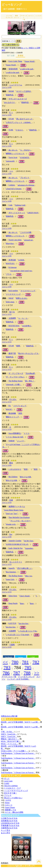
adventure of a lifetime (26, 185)
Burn (22, 603)
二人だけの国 (26, 232)
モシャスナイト (16, 562)
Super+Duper (10, 807)
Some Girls (10, 579)
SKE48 (11, 91)
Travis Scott (13, 157)
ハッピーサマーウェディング (16, 791)
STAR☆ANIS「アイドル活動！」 (15, 751)
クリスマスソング (28, 291)
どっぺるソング (12, 5)
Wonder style (11, 524)
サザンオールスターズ (18, 99)
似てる (12, 312)
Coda (10, 205)
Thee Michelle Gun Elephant (19, 517)
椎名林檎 (12, 413)
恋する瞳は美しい (25, 568)
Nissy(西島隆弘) (15, 433)
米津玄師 (12, 260)
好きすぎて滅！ (11, 793)
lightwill (19, 866)
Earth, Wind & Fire (16, 548)
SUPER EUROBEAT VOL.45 (17, 544)
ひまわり (19, 130)
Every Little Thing (15, 61)
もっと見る (6, 830)
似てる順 (11, 56)
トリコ (26, 433)
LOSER (21, 260)
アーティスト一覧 (9, 677)
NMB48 (11, 441)
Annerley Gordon (15, 541)
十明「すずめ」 (7, 732)
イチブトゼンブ (20, 406)
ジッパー (21, 441)
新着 (16, 17)
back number (13, 291)
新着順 (21, 56)
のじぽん (13, 399)
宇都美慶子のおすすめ (10, 826)
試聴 (23, 65)
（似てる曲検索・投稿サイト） (15, 9)
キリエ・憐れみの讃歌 (14, 812)
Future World (29, 61)
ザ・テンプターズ (16, 373)
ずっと (7, 779)
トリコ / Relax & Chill (15, 437)
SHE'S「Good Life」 (9, 734)
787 (17, 673)
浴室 (20, 413)
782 (36, 662)
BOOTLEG (10, 263)
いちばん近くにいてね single (18, 635)
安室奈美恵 (13, 69)
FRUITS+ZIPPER (11, 786)
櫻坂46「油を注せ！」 (10, 739)
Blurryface (10, 243)
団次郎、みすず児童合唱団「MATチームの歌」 (20, 722)
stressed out (28, 240)
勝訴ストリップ (12, 417)
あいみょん (13, 150)
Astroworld (10, 161)
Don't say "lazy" (12, 514)
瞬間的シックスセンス (15, 154)
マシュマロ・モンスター (20, 521)
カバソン (31, 16)
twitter (21, 657)
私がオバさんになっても (28, 353)
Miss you (28, 576)
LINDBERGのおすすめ (10, 823)
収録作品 (10, 95)
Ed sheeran (13, 267)
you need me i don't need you (21, 271)
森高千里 (12, 353)
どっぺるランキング (26, 677)
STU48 (11, 119)
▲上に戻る (6, 833)
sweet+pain (8, 781)
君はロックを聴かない (13, 798)
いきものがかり (15, 469)
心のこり (9, 805)
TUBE (11, 130)
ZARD (7, 783)
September (29, 548)
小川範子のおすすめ (9, 818)
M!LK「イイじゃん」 (10, 744)
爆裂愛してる (11, 810)
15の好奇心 (27, 326)
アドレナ (8, 795)
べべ (11, 171)
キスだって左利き (24, 91)
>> (37, 673)
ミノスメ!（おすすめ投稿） (18, 679)
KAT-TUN (12, 623)
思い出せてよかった (25, 119)
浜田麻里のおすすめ (9, 821)
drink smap (10, 302)
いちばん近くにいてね (28, 631)
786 (6, 673)
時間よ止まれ (21, 298)
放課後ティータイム (17, 506)
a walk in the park (27, 69)
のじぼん (13, 590)
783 (7, 668)
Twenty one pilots (15, 240)
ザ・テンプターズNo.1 (15, 377)
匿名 (11, 463)
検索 (19, 41)
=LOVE (8, 800)
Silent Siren (13, 596)
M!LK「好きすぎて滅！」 (12, 741)
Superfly (12, 568)
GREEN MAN (33, 213)
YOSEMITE (24, 158)
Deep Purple (13, 603)
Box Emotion (11, 572)
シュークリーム (16, 85)
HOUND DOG (14, 326)
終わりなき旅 (25, 477)
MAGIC (9, 409)
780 (15, 662)
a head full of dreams (14, 189)
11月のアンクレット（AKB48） (19, 122)
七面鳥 (12, 645)
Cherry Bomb (25, 596)
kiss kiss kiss (23, 623)
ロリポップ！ (30, 866)
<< (5, 662)
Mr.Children (13, 477)
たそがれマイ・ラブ (12, 788)
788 (27, 673)
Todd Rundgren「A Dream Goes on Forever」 (18, 753)
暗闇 (18, 346)
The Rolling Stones (16, 381)
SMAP (11, 298)
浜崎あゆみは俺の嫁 (9, 716)
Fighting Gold (20, 205)
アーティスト (24, 18)
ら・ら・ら (23, 318)
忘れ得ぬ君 (30, 373)
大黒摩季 (12, 318)
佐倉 (11, 500)
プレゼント (25, 178)
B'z (10, 406)
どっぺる (9, 17)
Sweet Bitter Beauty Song (14, 510)
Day (11, 534)
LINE (33, 657)
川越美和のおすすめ (9, 828)
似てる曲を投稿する (11, 45)
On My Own (28, 541)
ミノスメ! (38, 16)
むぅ (11, 113)
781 (25, 662)
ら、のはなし (26, 150)
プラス (9, 274)
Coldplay (12, 185)
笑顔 (26, 469)
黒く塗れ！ (30, 381)
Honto (7, 803)
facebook (9, 657)
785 (28, 668)
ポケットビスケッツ (17, 213)
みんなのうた (10, 102)
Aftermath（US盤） (14, 385)
